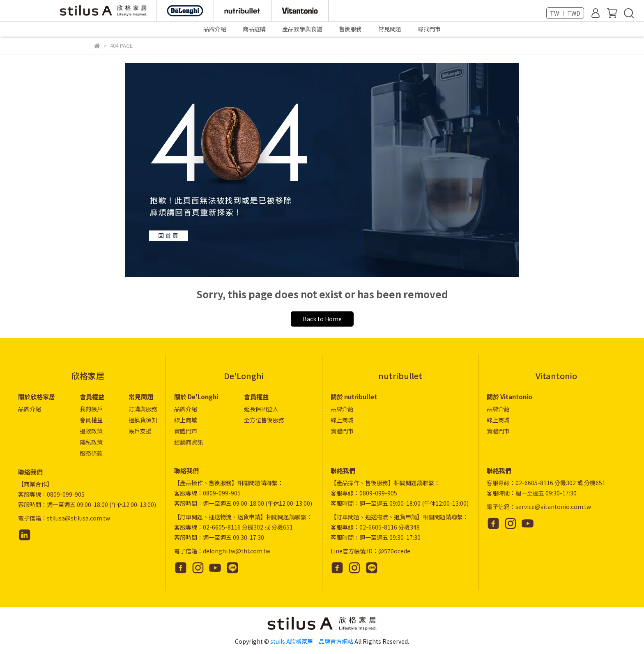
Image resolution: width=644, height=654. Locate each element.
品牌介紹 (30, 409)
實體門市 (186, 431)
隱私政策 (91, 442)
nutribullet (400, 376)
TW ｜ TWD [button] (565, 13)
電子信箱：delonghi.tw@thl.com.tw (222, 551)
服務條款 (91, 453)
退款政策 (91, 431)
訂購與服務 (143, 409)
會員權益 (91, 420)
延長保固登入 (261, 409)
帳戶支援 (140, 431)
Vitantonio (556, 376)
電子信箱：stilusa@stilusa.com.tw (64, 518)
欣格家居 (88, 376)
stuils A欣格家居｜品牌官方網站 (312, 641)
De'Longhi (244, 376)
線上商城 (186, 420)
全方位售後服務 (264, 420)
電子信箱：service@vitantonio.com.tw (539, 507)
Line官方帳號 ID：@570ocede (370, 551)
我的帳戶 (91, 409)
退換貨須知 (143, 420)
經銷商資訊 (189, 442)
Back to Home (322, 319)
